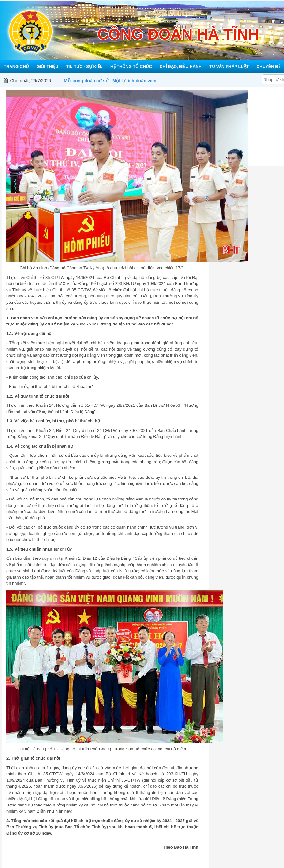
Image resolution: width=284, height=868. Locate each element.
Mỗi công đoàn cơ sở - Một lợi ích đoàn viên (110, 81)
